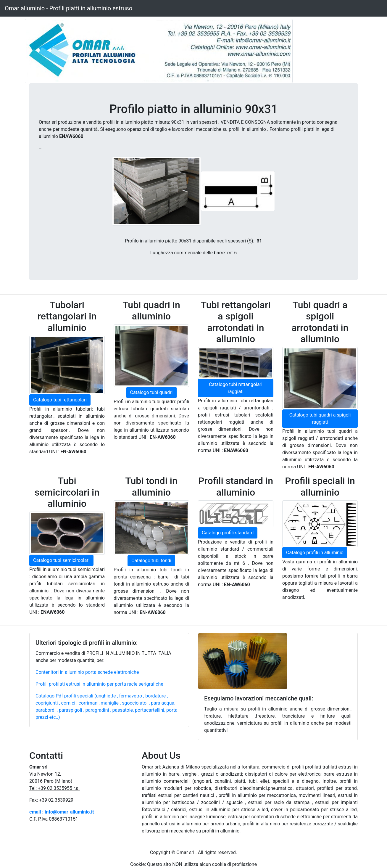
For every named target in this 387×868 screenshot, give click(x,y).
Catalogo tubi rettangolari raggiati (236, 388)
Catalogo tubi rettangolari (60, 400)
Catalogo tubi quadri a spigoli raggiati (320, 418)
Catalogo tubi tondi (151, 561)
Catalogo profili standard (228, 533)
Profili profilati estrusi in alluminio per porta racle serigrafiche (99, 684)
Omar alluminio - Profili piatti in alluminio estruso (68, 8)
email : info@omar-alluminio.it (62, 812)
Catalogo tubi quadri (151, 392)
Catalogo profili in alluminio (315, 553)
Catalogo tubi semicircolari (61, 560)
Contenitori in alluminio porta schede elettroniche (87, 672)
